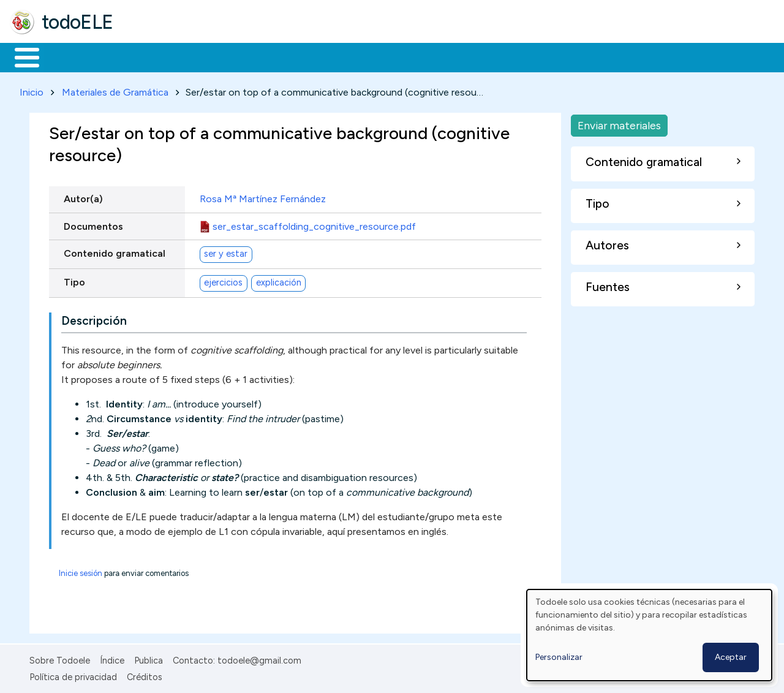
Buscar (503, 56)
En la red (289, 56)
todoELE (77, 22)
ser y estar (226, 252)
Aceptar (731, 657)
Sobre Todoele (60, 659)
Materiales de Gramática (115, 90)
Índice (112, 659)
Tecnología (366, 56)
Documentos (93, 224)
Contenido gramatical (115, 251)
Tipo (74, 280)
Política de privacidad (73, 675)
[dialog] (649, 635)
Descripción (94, 319)
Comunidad (448, 56)
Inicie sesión (81, 571)
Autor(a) (83, 197)
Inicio (21, 56)
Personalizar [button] (559, 657)
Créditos (145, 675)
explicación (279, 281)
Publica (149, 659)
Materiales (69, 56)
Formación (148, 56)
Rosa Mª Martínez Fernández (263, 197)
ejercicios (223, 281)
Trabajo (221, 56)
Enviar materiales (619, 123)
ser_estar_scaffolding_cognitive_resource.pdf (314, 224)
